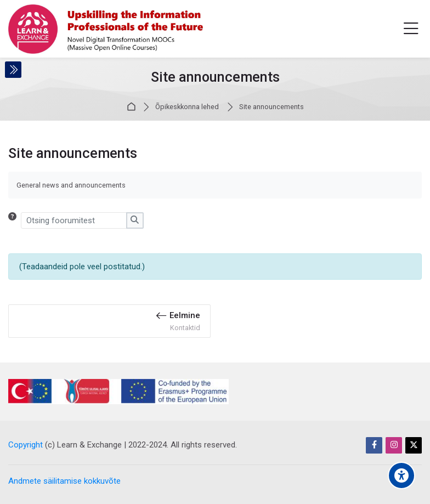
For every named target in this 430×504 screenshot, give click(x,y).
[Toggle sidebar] (13, 70)
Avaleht (133, 107)
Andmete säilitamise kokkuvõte (64, 481)
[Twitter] (414, 445)
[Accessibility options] (401, 475)
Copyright (26, 445)
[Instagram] (394, 445)
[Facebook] (374, 445)
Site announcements (271, 107)
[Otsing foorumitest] (74, 220)
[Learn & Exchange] (106, 29)
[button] (15, 220)
